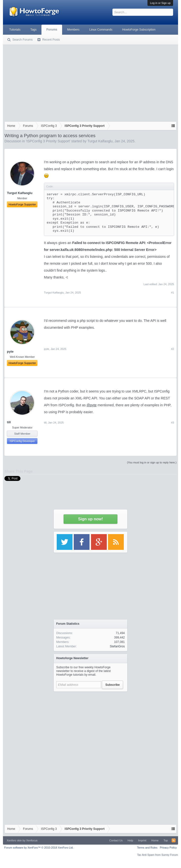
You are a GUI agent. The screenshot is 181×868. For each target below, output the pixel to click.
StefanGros (117, 646)
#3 (172, 423)
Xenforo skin (14, 840)
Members (73, 30)
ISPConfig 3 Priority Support (48, 141)
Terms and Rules (147, 848)
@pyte (92, 405)
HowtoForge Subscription (139, 30)
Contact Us (116, 840)
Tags (33, 30)
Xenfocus (32, 840)
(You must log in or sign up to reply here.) (152, 462)
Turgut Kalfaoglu (100, 141)
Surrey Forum (170, 855)
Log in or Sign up (160, 3)
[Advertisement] (90, 82)
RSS (174, 840)
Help (130, 840)
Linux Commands (101, 30)
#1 (172, 293)
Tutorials (15, 30)
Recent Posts (51, 40)
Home (155, 840)
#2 (172, 349)
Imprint (142, 840)
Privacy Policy (168, 848)
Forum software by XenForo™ (39, 848)
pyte (46, 349)
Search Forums (22, 40)
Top (166, 840)
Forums (52, 30)
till (9, 422)
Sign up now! (90, 519)
